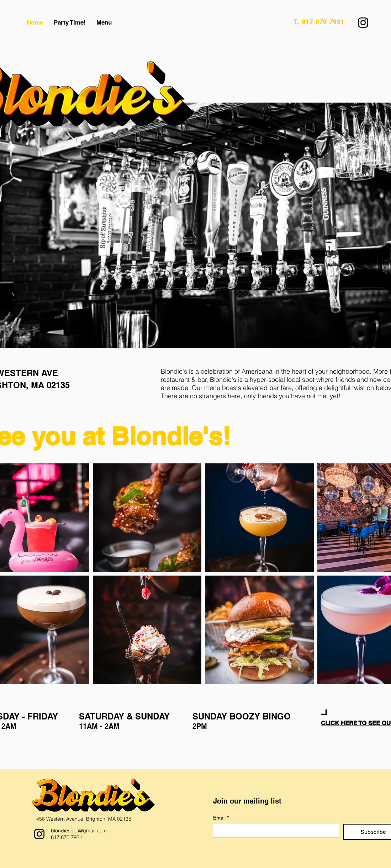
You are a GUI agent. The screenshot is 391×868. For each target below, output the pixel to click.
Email (221, 818)
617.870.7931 (67, 837)
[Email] (274, 830)
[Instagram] (363, 23)
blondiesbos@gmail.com (79, 831)
